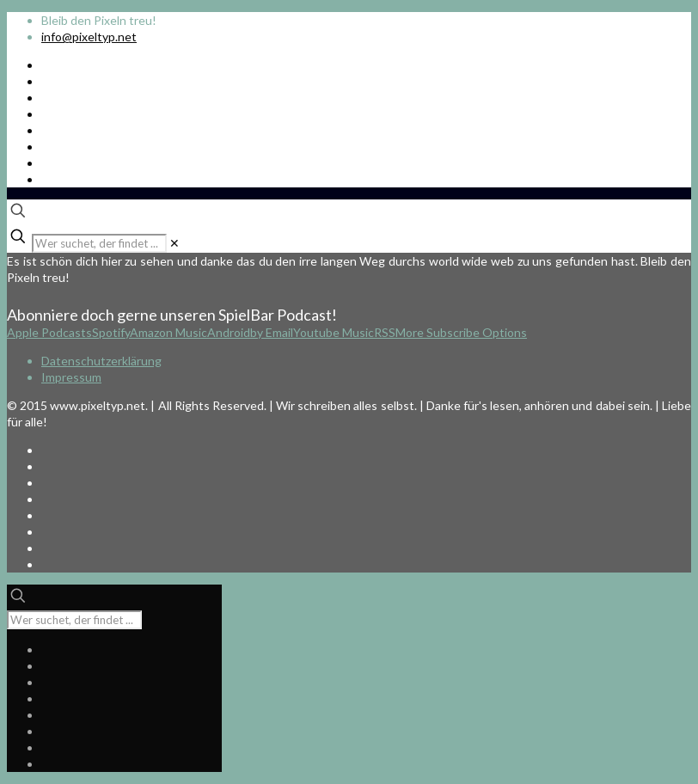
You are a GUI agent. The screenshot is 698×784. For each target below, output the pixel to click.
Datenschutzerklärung (101, 361)
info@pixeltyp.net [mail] (89, 37)
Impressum (71, 377)
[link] (174, 243)
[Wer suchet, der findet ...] (99, 243)
